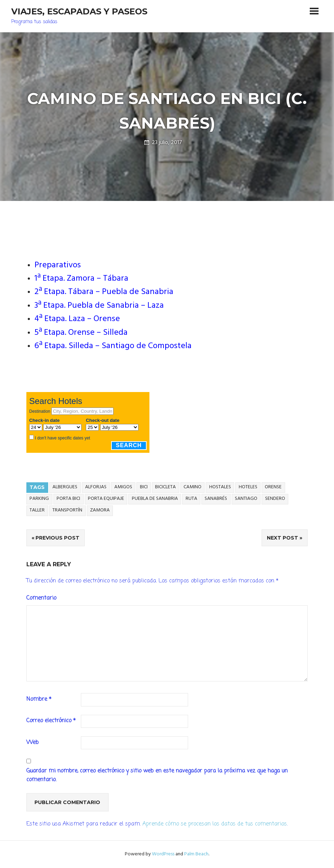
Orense (273, 487)
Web (33, 743)
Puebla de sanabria (155, 499)
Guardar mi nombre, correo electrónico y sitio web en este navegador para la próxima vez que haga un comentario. (157, 776)
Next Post (282, 538)
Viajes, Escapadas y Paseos (79, 11)
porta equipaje (106, 499)
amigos (123, 487)
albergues (65, 487)
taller (37, 510)
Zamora (100, 510)
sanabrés (216, 499)
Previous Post (57, 538)
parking (39, 499)
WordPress (163, 854)
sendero (275, 499)
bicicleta (165, 487)
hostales (220, 487)
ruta (191, 499)
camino (192, 487)
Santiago (246, 499)
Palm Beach (196, 854)
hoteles (248, 487)
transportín (67, 510)
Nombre (39, 699)
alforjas (96, 487)
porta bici (68, 499)
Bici (144, 487)
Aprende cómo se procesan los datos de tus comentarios (215, 824)
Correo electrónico (51, 721)
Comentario (41, 598)
